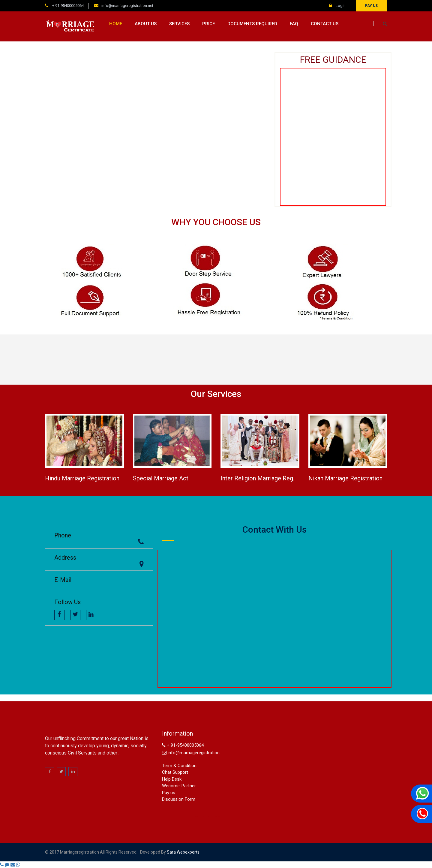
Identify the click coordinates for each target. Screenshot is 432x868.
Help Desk (172, 779)
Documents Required (252, 24)
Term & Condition (179, 766)
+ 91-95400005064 (67, 6)
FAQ (294, 24)
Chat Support (175, 772)
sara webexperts (183, 852)
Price (208, 24)
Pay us (371, 6)
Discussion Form (179, 799)
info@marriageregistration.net (127, 6)
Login (337, 6)
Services (179, 24)
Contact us (325, 24)
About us (146, 24)
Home (116, 24)
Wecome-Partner (179, 786)
